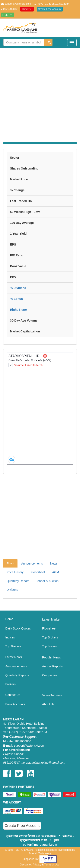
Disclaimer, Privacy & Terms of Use (40, 865)
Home (9, 619)
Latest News (14, 657)
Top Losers (49, 646)
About (10, 563)
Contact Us (13, 695)
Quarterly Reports (17, 675)
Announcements (32, 563)
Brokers (10, 684)
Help (8, 15)
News (54, 563)
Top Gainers (13, 646)
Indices (10, 637)
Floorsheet (38, 572)
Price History (15, 572)
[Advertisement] (40, 92)
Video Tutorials (52, 695)
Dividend (12, 590)
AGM (56, 572)
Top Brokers (50, 637)
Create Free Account (50, 9)
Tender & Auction (47, 581)
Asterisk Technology (40, 854)
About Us (48, 704)
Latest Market (51, 619)
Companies (50, 675)
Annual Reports (53, 666)
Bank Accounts (15, 704)
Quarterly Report (18, 581)
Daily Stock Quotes (18, 628)
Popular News (52, 657)
